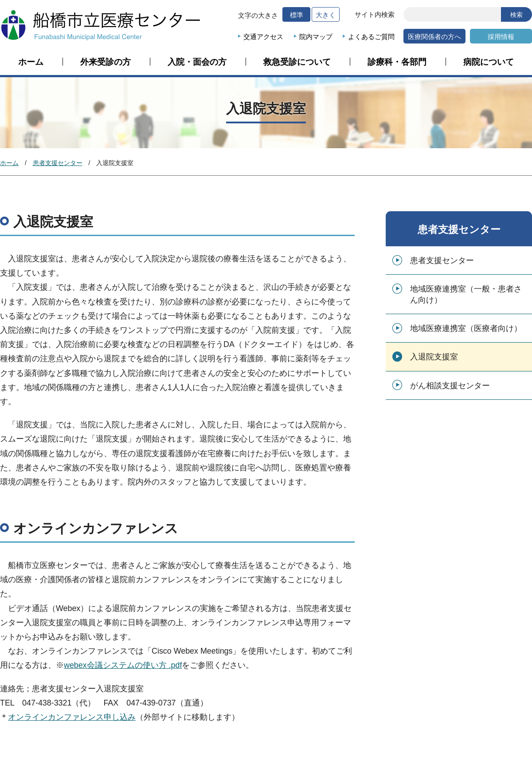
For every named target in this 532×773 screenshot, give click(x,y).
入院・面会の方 (197, 62)
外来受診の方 (106, 62)
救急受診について (297, 62)
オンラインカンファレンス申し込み (72, 717)
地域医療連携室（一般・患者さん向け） (466, 294)
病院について (489, 62)
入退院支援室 (434, 357)
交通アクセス (263, 37)
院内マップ (316, 37)
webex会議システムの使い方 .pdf (123, 665)
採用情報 (501, 37)
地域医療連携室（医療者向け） (466, 328)
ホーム (31, 62)
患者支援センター (58, 163)
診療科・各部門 (397, 62)
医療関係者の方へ (434, 37)
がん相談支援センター (450, 386)
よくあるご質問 (371, 37)
